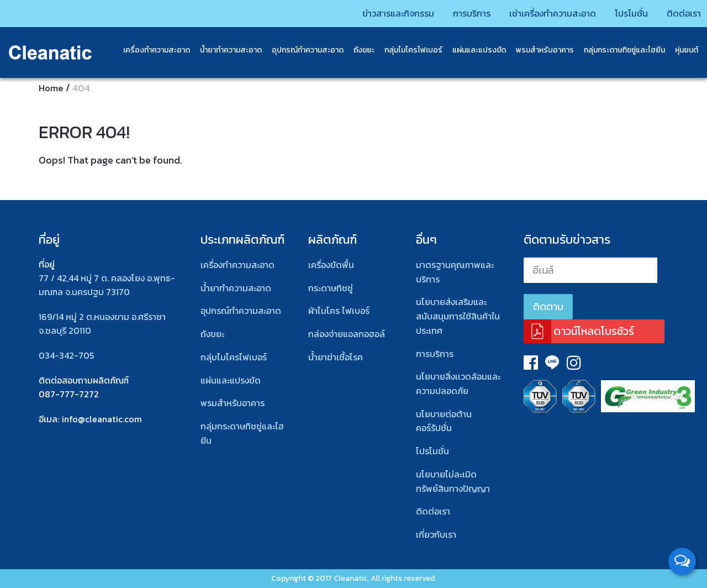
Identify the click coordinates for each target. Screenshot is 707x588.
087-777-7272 (69, 394)
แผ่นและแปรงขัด (471, 49)
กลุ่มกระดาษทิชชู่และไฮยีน (617, 49)
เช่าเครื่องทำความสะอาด (530, 12)
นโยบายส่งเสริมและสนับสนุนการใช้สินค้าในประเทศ (458, 316)
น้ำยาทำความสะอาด (223, 49)
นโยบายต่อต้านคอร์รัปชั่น (444, 421)
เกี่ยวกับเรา (436, 534)
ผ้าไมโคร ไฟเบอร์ (339, 311)
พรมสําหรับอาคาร (537, 49)
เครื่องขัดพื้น (331, 265)
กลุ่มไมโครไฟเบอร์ (406, 49)
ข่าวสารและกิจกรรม (363, 12)
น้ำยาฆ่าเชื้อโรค (336, 357)
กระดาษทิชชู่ (331, 288)
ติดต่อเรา (671, 12)
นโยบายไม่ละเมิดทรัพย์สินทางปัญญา (453, 481)
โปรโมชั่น (615, 12)
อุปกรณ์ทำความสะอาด (300, 49)
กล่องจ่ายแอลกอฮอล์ (347, 334)
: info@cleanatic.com (100, 419)
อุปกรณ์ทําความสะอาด (241, 311)
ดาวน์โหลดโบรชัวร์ (594, 331)
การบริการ (442, 12)
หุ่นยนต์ (679, 49)
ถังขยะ (356, 49)
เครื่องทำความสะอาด (149, 49)
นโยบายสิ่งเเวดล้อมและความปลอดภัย (458, 384)
